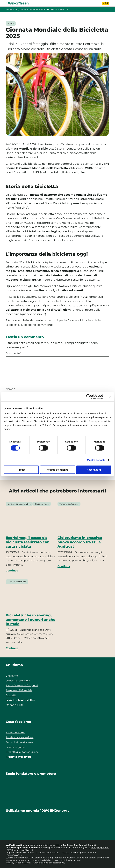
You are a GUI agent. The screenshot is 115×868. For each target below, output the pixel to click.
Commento (14, 353)
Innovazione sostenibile (19, 504)
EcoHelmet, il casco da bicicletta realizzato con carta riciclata (28, 542)
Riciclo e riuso (42, 504)
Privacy (10, 863)
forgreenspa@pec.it (23, 850)
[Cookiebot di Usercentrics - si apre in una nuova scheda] (89, 396)
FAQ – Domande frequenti (22, 685)
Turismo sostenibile (69, 504)
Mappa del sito (15, 705)
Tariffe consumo (15, 732)
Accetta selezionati (57, 470)
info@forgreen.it (100, 848)
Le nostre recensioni (18, 681)
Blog (17, 9)
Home (9, 9)
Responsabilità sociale (19, 690)
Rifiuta (21, 470)
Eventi (25, 9)
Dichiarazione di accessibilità (49, 863)
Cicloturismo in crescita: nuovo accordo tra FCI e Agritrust (80, 542)
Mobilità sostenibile (17, 582)
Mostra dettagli (96, 460)
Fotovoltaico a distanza (20, 742)
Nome (10, 389)
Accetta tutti (94, 470)
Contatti (11, 695)
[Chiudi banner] (110, 396)
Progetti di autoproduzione (22, 752)
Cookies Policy (24, 863)
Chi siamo (12, 676)
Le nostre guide (15, 747)
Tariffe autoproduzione (20, 737)
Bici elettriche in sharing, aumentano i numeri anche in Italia (30, 619)
